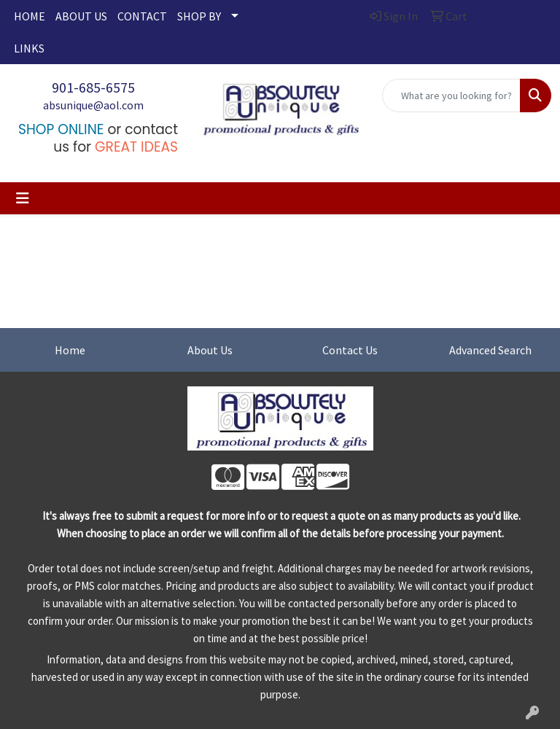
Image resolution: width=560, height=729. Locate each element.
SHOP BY (199, 16)
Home (70, 350)
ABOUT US (81, 16)
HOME (30, 16)
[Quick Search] (451, 95)
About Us (210, 350)
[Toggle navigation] (23, 198)
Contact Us (350, 350)
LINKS (29, 48)
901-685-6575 (93, 87)
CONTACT (142, 16)
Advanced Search (490, 350)
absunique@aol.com (93, 105)
